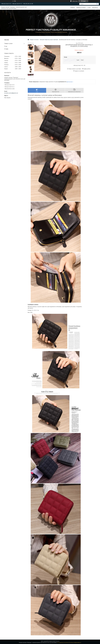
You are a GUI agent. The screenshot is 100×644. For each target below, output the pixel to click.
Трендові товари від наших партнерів (49, 40)
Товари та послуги (34, 40)
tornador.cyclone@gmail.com (11, 93)
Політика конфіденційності (75, 642)
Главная (72, 8)
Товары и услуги (81, 8)
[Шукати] (97, 4)
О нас (89, 8)
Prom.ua (57, 641)
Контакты (95, 8)
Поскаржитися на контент (63, 642)
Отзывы (6, 49)
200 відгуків (75, 1)
